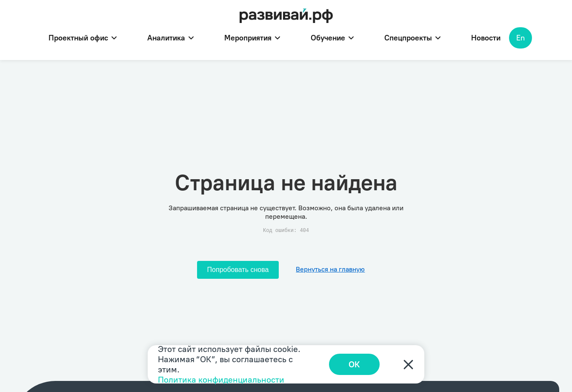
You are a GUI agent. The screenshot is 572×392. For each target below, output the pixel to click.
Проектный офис (83, 38)
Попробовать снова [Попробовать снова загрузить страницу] (238, 270)
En (521, 38)
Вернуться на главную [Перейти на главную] (330, 269)
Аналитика (170, 38)
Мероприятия (252, 38)
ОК (354, 364)
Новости (486, 38)
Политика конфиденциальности (221, 380)
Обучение (332, 38)
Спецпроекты (412, 38)
